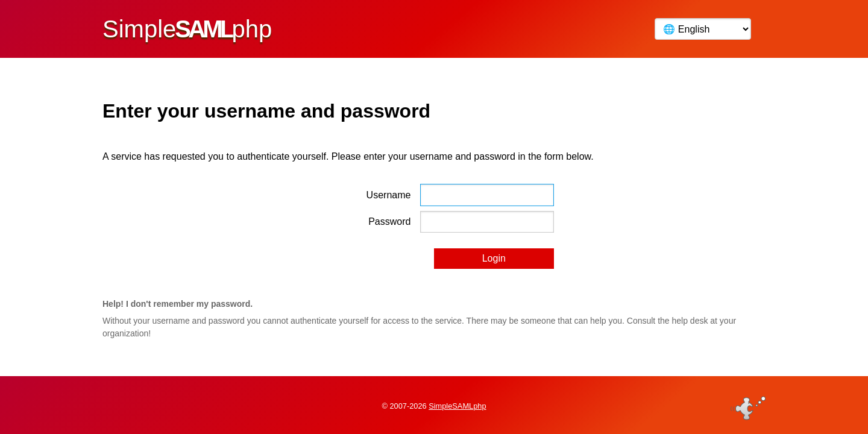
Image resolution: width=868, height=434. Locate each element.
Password (389, 222)
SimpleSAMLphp (457, 406)
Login (494, 258)
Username (389, 195)
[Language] (703, 29)
